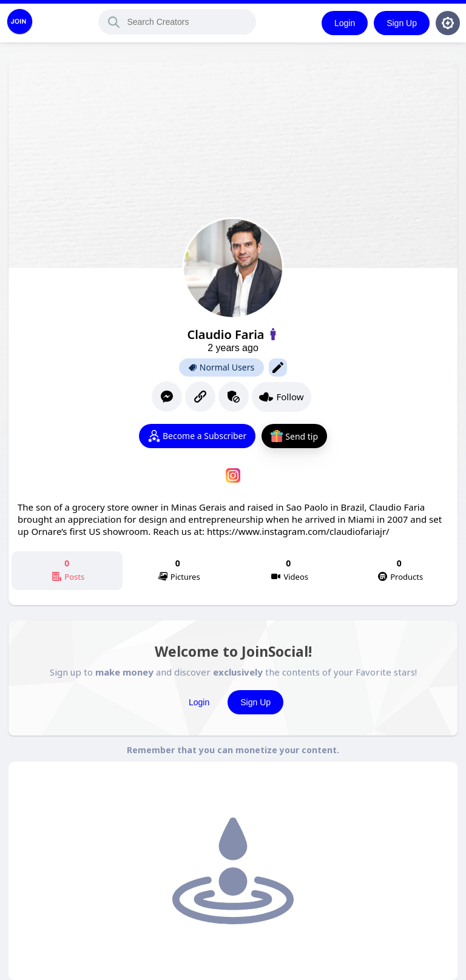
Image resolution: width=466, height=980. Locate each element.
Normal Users (221, 367)
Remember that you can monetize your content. (233, 750)
